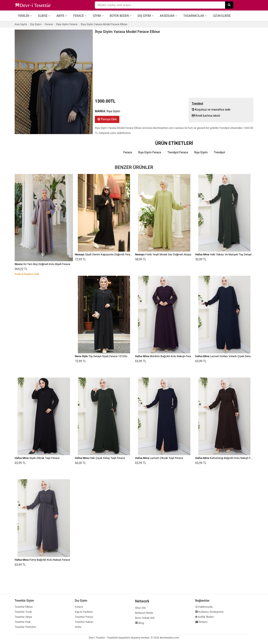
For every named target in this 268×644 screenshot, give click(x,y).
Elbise (44, 16)
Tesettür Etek (23, 622)
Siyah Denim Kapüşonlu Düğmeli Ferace (104, 254)
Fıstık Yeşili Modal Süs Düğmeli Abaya (163, 254)
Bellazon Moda (144, 613)
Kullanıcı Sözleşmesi (209, 612)
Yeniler (25, 16)
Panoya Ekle (107, 119)
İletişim (202, 622)
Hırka (78, 627)
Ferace (80, 16)
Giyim (98, 16)
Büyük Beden (121, 16)
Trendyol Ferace (178, 152)
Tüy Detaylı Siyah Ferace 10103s (101, 356)
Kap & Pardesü (84, 612)
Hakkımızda (204, 607)
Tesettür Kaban (84, 622)
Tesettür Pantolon (25, 627)
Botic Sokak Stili (145, 618)
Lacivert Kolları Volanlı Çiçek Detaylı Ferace (229, 356)
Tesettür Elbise (24, 607)
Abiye (62, 16)
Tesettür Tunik (23, 612)
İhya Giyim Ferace (150, 152)
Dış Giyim (146, 16)
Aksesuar (168, 16)
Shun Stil (140, 608)
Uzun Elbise (222, 16)
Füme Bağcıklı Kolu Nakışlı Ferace (42, 560)
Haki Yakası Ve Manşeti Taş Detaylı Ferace (228, 254)
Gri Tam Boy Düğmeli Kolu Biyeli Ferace (43, 264)
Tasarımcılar (195, 16)
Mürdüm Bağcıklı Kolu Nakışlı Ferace (164, 356)
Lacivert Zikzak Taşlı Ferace (159, 458)
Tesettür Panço (84, 617)
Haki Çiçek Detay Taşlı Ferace (100, 458)
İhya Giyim (201, 152)
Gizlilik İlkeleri (205, 617)
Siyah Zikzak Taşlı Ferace (37, 458)
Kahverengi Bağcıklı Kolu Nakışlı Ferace (226, 458)
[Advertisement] (174, 65)
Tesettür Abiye (23, 617)
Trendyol (219, 152)
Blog (139, 623)
